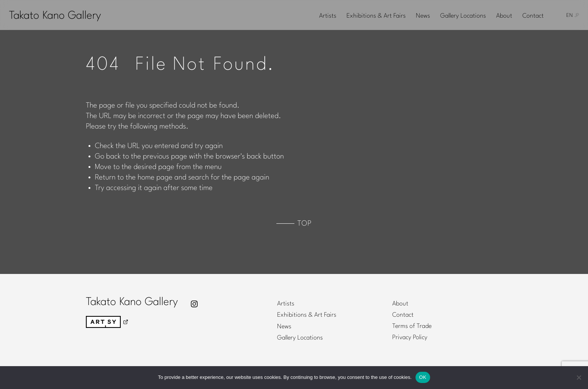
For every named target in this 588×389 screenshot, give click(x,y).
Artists (328, 16)
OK (423, 377)
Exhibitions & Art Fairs (376, 16)
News (423, 16)
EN (569, 16)
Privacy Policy (410, 338)
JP (577, 16)
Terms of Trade (412, 326)
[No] (579, 377)
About (504, 16)
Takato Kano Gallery (55, 16)
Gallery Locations (463, 16)
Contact (533, 16)
